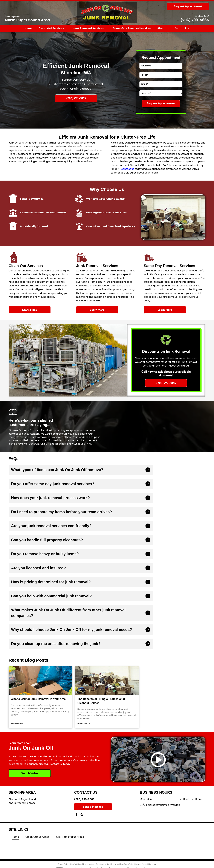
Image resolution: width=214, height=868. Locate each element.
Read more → (18, 724)
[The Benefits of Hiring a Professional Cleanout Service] (107, 681)
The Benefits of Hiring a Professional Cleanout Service (101, 701)
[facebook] (76, 815)
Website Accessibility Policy (146, 864)
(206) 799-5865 (195, 20)
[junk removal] (40, 681)
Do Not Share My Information (83, 864)
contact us (128, 169)
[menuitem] (29, 28)
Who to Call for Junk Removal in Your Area (38, 699)
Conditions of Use (103, 864)
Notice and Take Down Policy (122, 864)
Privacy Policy (63, 864)
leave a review (17, 444)
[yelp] (82, 815)
